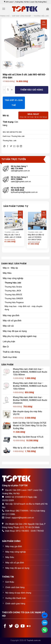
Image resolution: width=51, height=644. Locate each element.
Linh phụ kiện (9, 342)
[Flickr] (29, 626)
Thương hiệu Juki (41, 16)
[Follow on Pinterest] (17, 626)
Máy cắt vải (8, 326)
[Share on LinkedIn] (21, 146)
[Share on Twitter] (11, 146)
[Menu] (4, 9)
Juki (15, 141)
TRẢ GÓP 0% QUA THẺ (14, 103)
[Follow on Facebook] (5, 626)
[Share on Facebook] (8, 146)
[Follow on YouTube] (23, 626)
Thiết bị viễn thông (11, 352)
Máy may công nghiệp (22, 16)
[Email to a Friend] (14, 146)
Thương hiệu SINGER (14, 299)
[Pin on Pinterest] (18, 146)
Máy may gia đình (11, 315)
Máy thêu (7, 273)
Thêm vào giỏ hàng (32, 90)
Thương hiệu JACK (13, 291)
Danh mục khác (10, 357)
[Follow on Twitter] (11, 626)
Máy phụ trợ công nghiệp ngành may (20, 336)
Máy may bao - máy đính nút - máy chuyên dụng (24, 308)
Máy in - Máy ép (10, 268)
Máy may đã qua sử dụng (15, 331)
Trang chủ (5, 16)
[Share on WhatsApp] (4, 146)
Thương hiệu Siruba (13, 287)
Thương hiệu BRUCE (13, 295)
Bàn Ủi (6, 347)
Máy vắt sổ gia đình (12, 321)
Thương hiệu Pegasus (14, 302)
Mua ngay (33, 116)
